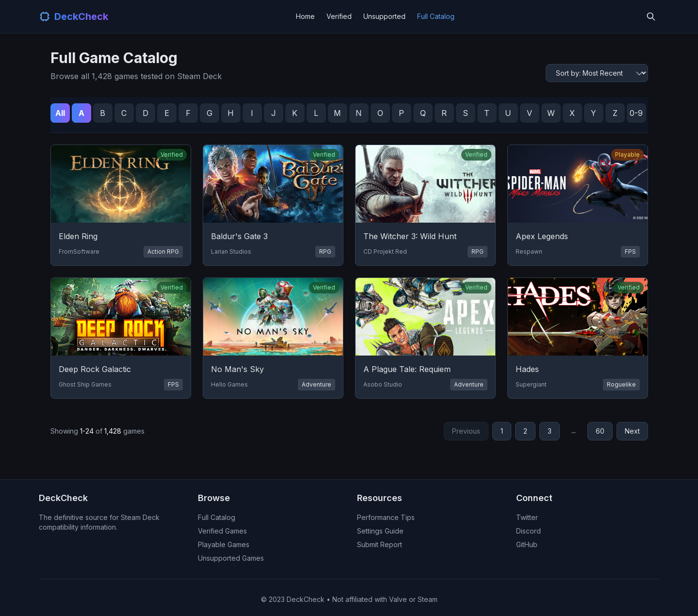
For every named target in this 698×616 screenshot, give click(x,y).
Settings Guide (380, 531)
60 (600, 431)
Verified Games (222, 531)
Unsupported (384, 16)
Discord (528, 531)
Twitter (527, 517)
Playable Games (224, 544)
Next (632, 431)
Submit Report (380, 544)
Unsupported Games (231, 558)
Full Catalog (436, 16)
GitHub (527, 544)
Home (305, 16)
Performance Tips (386, 517)
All (60, 113)
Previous (466, 431)
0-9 (636, 113)
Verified (339, 16)
